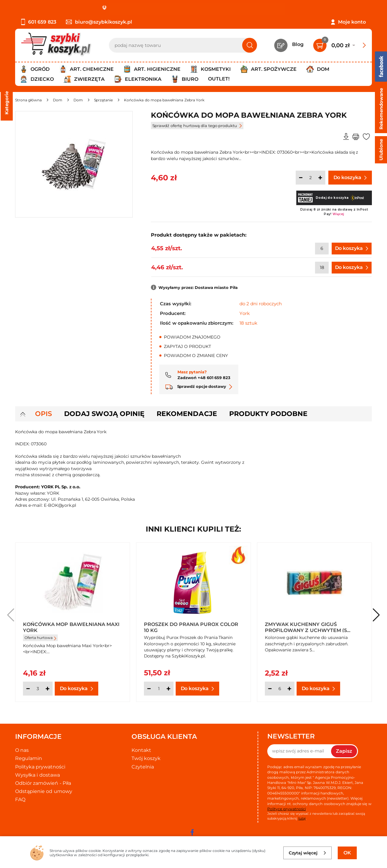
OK (347, 853)
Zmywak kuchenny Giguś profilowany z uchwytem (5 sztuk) (306, 627)
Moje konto (352, 22)
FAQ (20, 799)
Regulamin (29, 758)
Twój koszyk (146, 758)
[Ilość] (311, 178)
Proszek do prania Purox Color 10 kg (191, 627)
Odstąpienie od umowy (44, 791)
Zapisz (344, 751)
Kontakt (141, 750)
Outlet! (219, 79)
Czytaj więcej (308, 853)
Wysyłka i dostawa (37, 775)
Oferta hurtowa (40, 638)
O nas (22, 750)
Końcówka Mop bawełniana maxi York (71, 627)
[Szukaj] (250, 45)
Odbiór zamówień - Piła (43, 783)
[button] (376, 615)
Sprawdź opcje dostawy (199, 386)
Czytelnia (143, 767)
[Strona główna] (28, 100)
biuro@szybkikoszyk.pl (99, 22)
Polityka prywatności (40, 767)
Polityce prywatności (286, 809)
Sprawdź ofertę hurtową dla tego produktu (197, 126)
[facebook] (192, 832)
